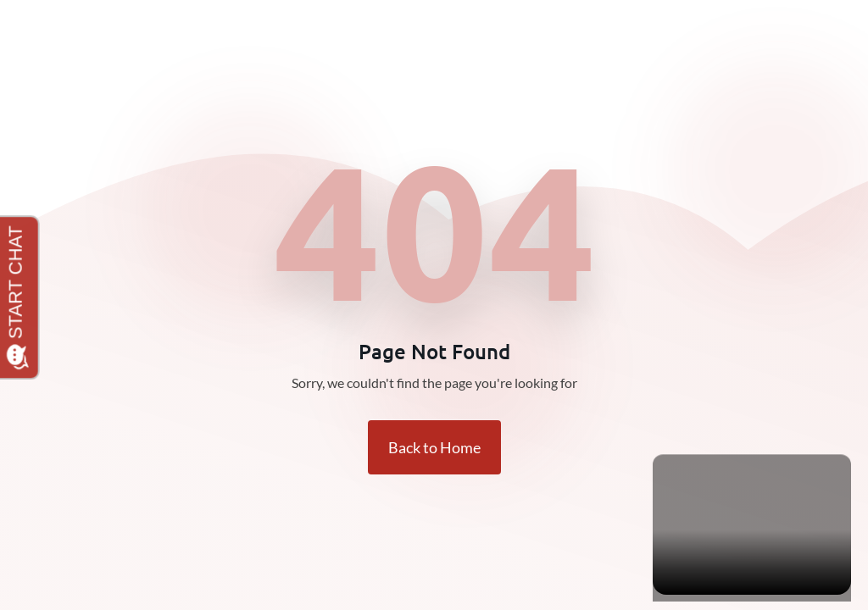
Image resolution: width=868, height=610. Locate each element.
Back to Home (434, 447)
